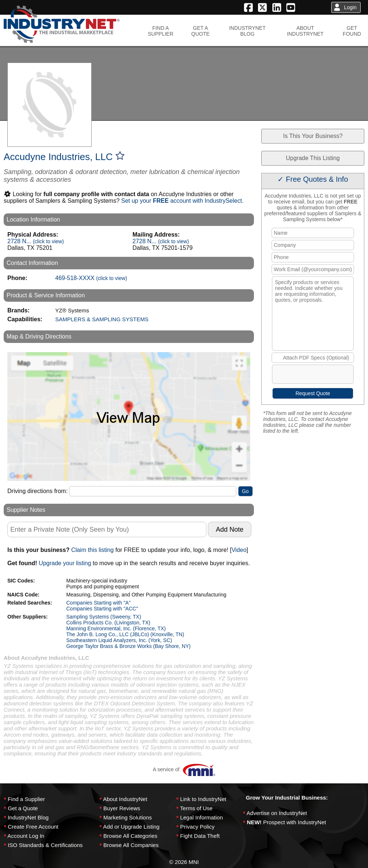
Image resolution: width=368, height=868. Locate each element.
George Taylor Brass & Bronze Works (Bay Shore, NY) (128, 646)
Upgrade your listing (65, 563)
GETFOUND (352, 31)
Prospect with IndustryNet (295, 822)
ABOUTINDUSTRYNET (305, 31)
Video (239, 550)
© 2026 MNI (184, 862)
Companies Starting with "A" (98, 603)
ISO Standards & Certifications (45, 845)
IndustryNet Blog (28, 817)
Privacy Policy (197, 827)
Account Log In (26, 836)
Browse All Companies (131, 845)
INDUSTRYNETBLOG (247, 31)
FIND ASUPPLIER (161, 31)
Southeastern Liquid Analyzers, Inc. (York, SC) (119, 640)
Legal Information (202, 817)
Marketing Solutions (128, 817)
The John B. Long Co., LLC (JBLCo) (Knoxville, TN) (125, 634)
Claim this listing (92, 550)
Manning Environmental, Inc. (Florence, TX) (116, 628)
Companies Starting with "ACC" (102, 609)
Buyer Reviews (122, 808)
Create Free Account (33, 827)
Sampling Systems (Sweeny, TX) (104, 617)
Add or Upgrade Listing (131, 827)
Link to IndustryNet (203, 799)
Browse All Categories (130, 836)
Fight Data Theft (200, 836)
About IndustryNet (125, 799)
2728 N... (36, 241)
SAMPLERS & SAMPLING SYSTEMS (102, 319)
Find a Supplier (26, 799)
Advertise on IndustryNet (277, 813)
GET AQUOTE (201, 31)
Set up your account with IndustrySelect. (182, 201)
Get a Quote (23, 808)
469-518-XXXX (91, 278)
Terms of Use (196, 808)
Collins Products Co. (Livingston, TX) (108, 623)
